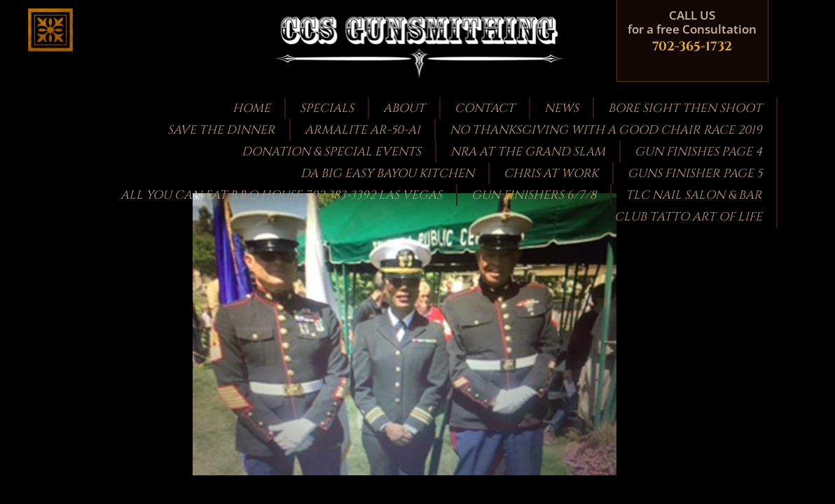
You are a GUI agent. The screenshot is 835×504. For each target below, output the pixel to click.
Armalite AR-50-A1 (363, 130)
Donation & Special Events (331, 152)
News (561, 108)
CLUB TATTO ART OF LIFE (688, 217)
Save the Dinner (221, 130)
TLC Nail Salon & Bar (694, 195)
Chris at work (551, 173)
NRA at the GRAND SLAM (528, 152)
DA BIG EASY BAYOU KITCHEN (387, 173)
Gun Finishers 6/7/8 (534, 195)
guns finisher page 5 (695, 173)
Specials (327, 108)
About (404, 108)
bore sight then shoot (685, 108)
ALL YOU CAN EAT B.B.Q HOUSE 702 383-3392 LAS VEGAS (281, 195)
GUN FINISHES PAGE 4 (698, 152)
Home (251, 108)
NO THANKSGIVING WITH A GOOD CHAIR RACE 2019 (606, 130)
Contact (485, 108)
